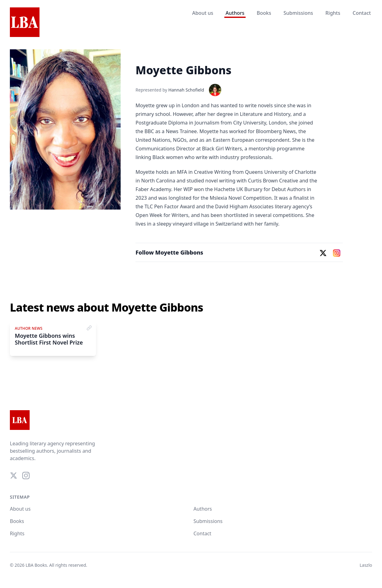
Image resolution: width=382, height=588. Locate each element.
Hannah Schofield (186, 90)
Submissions (298, 13)
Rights (333, 13)
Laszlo (366, 565)
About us (203, 13)
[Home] (25, 22)
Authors (235, 13)
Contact (362, 13)
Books (264, 13)
